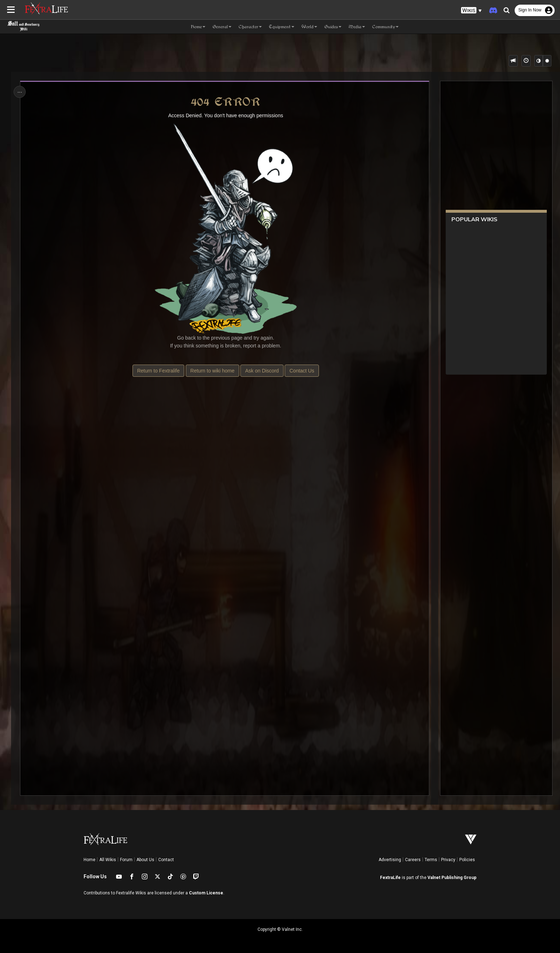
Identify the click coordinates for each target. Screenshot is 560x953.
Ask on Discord (262, 371)
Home (89, 860)
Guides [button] (333, 27)
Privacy (448, 860)
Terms (431, 860)
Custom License (206, 893)
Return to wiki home (212, 371)
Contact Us (302, 371)
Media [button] (357, 27)
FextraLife (390, 878)
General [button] (222, 27)
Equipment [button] (282, 27)
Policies (467, 860)
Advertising (390, 860)
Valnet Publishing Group (452, 878)
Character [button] (250, 27)
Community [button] (385, 27)
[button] (471, 11)
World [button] (309, 27)
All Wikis (108, 860)
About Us (145, 860)
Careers (413, 860)
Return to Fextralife (158, 371)
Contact (166, 860)
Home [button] (198, 27)
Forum (126, 860)
